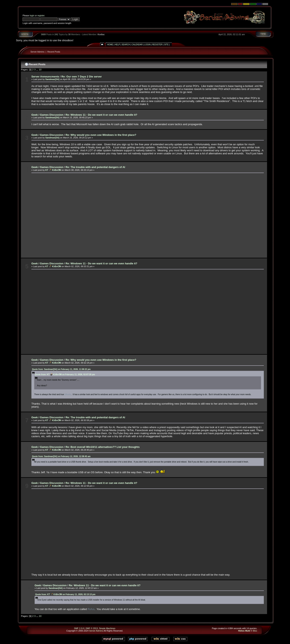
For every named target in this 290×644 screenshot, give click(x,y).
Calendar (137, 45)
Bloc (255, 631)
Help (117, 45)
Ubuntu (68, 394)
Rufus (91, 609)
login (32, 15)
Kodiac (101, 34)
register (41, 15)
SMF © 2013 (92, 628)
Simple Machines (107, 628)
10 (40, 70)
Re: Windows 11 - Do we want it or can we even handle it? (101, 115)
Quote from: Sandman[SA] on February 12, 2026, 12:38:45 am (61, 456)
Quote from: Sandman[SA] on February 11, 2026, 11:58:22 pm (61, 369)
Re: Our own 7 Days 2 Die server (82, 77)
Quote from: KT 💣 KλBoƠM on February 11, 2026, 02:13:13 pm (65, 594)
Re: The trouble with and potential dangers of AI (95, 167)
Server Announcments (45, 77)
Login (147, 45)
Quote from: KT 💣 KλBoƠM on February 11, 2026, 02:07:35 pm (65, 375)
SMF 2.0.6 (79, 628)
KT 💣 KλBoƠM (53, 170)
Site (166, 45)
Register (157, 45)
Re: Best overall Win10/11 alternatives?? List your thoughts (103, 447)
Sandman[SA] (52, 79)
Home (110, 45)
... (38, 70)
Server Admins (37, 52)
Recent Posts (54, 52)
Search (126, 45)
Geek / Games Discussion (47, 115)
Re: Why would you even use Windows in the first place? (101, 135)
